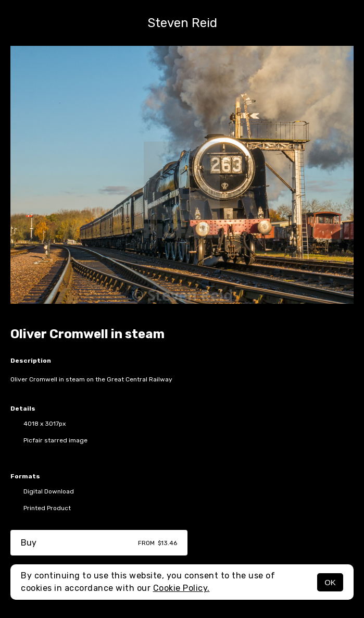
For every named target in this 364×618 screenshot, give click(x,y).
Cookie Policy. (181, 588)
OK (330, 582)
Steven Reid (182, 23)
